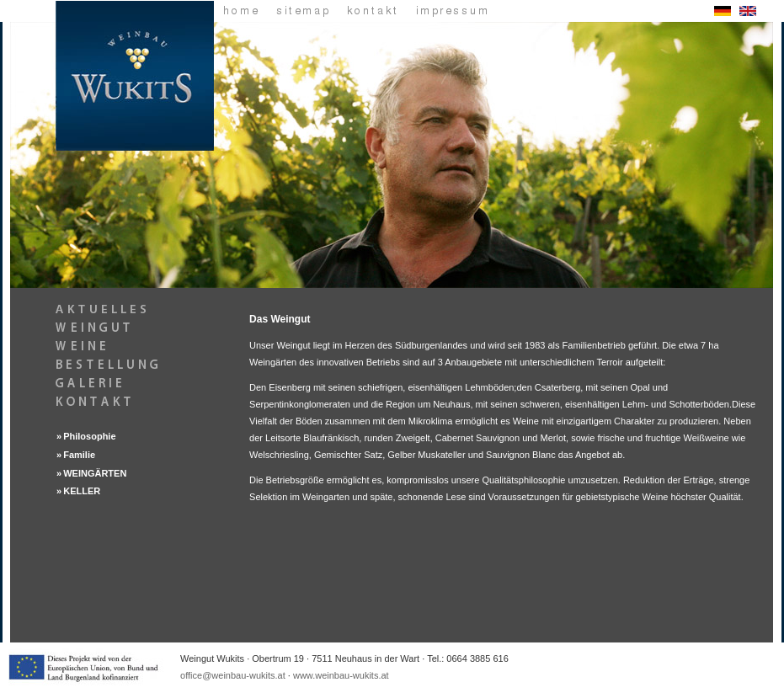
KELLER (82, 491)
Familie (79, 455)
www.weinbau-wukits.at (341, 675)
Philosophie (89, 436)
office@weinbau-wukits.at (233, 675)
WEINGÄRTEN (95, 473)
